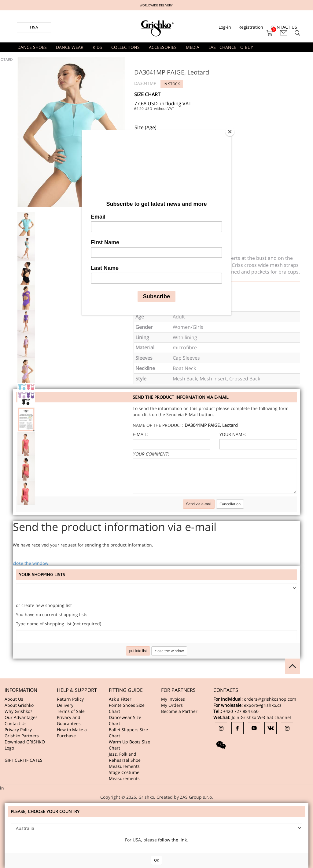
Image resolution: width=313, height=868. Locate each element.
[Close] (230, 132)
